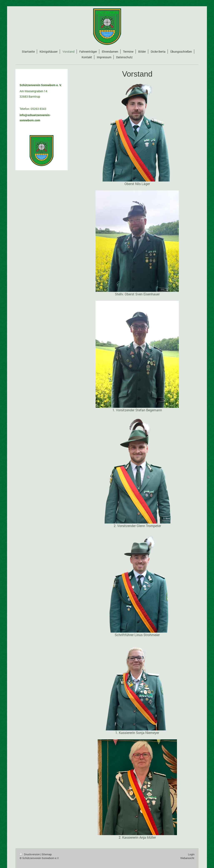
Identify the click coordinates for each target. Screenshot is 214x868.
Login (191, 854)
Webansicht (187, 858)
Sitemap (47, 854)
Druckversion (30, 854)
